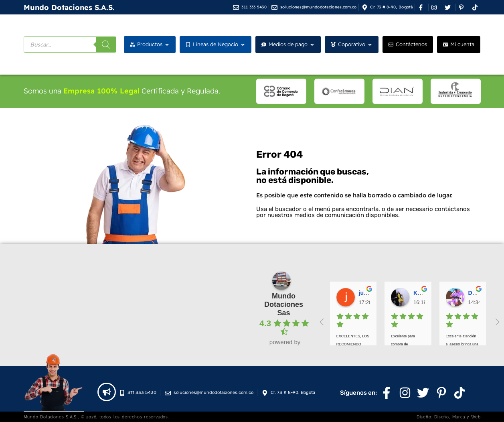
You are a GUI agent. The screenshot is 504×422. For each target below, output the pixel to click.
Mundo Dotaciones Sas (284, 304)
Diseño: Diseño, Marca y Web (449, 417)
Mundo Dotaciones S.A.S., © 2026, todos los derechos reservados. (96, 417)
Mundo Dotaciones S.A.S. (69, 7)
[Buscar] (106, 45)
